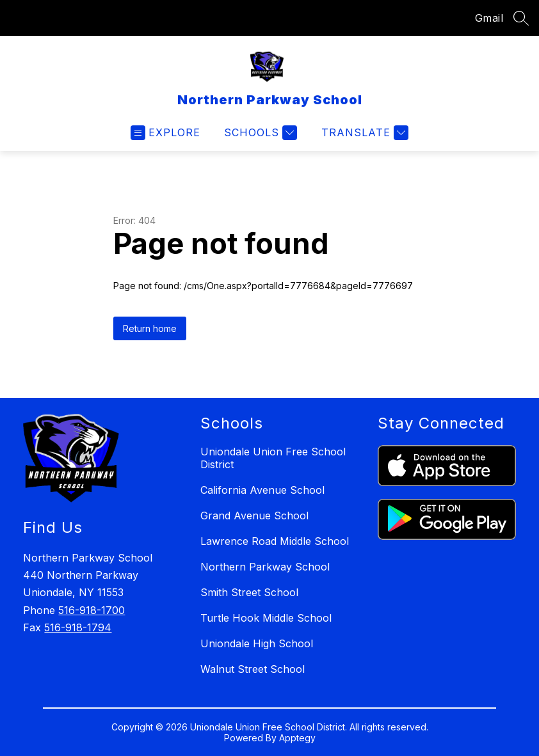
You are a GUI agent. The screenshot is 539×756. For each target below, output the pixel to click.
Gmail (489, 18)
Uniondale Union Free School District (273, 458)
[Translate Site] (363, 133)
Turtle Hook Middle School (266, 618)
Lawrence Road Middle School (275, 541)
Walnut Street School (253, 669)
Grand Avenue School (254, 516)
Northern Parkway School (265, 567)
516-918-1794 (78, 627)
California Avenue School (262, 490)
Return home (150, 328)
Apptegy (297, 738)
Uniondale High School (257, 643)
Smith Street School (249, 592)
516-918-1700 (92, 610)
